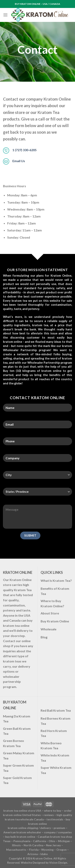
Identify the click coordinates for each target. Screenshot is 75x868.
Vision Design (58, 863)
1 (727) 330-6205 (24, 150)
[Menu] (5, 15)
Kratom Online (42, 858)
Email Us (19, 161)
